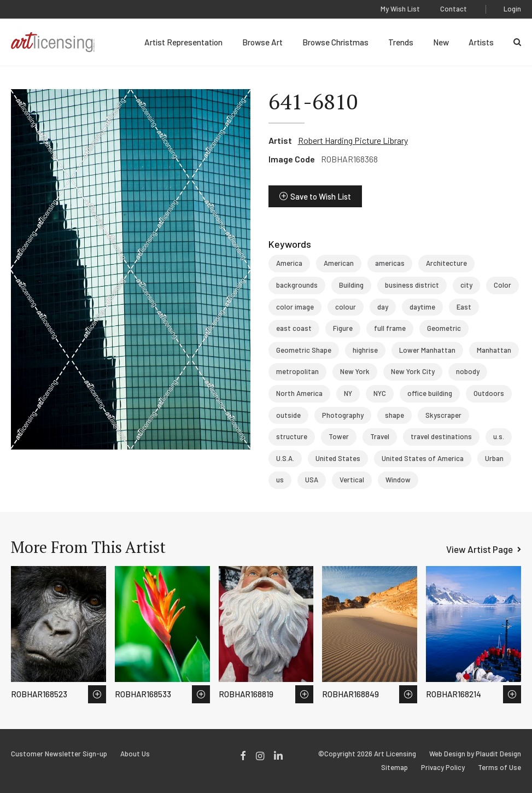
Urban (494, 458)
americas (390, 263)
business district (412, 285)
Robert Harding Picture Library (353, 140)
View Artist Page (480, 549)
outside (288, 415)
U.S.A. (285, 458)
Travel (380, 436)
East (464, 307)
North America (299, 393)
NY (348, 393)
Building (351, 285)
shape (394, 415)
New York (355, 371)
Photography (343, 415)
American (339, 263)
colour (346, 307)
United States (338, 458)
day (383, 307)
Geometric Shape (304, 350)
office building (430, 393)
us (280, 480)
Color (502, 285)
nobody (468, 371)
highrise (365, 350)
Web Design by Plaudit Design (475, 754)
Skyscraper (443, 415)
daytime (422, 307)
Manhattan (494, 350)
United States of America (423, 458)
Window (398, 480)
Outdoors (489, 393)
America (289, 263)
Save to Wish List (321, 196)
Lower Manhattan (427, 350)
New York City (413, 371)
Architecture (446, 263)
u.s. (499, 436)
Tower (339, 436)
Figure (343, 328)
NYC (380, 393)
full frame (390, 328)
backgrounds (297, 285)
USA (312, 480)
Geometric (444, 328)
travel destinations (441, 436)
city (466, 285)
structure (292, 436)
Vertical (352, 480)
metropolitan (297, 371)
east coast (294, 328)
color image (295, 307)
